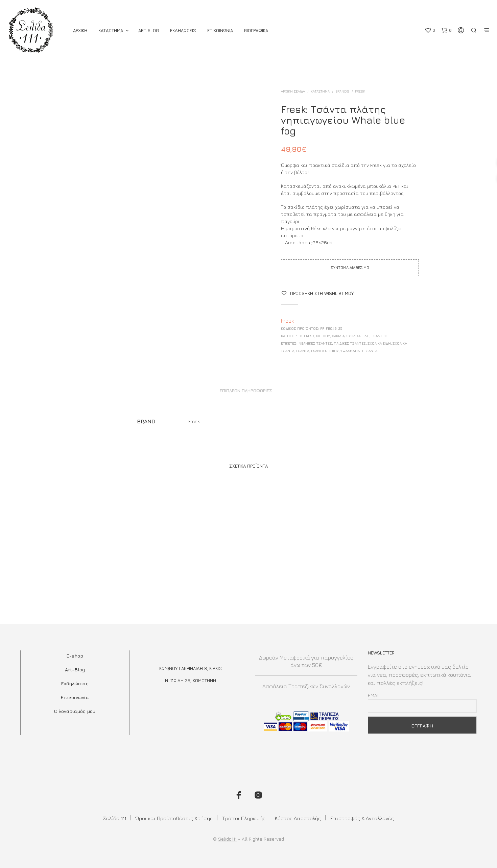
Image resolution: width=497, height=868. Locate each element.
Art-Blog (149, 30)
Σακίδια (338, 336)
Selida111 (227, 839)
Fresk (360, 91)
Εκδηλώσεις (75, 683)
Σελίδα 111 (115, 818)
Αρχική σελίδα (293, 91)
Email (374, 695)
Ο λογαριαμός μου (75, 711)
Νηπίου (323, 336)
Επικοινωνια (220, 30)
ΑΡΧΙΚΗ (80, 30)
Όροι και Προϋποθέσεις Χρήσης (174, 818)
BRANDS (342, 91)
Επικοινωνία (75, 697)
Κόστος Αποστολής (298, 818)
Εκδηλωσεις (183, 30)
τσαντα (302, 351)
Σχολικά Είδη (379, 343)
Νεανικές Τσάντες (315, 343)
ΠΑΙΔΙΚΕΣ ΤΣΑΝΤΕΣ (350, 343)
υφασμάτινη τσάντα (359, 351)
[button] (430, 30)
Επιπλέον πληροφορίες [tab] (246, 391)
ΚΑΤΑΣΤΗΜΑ (111, 30)
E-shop (75, 656)
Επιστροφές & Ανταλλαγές (362, 818)
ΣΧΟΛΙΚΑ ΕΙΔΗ (358, 336)
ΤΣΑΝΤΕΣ (379, 336)
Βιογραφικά (256, 30)
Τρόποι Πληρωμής (244, 818)
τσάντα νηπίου (325, 351)
